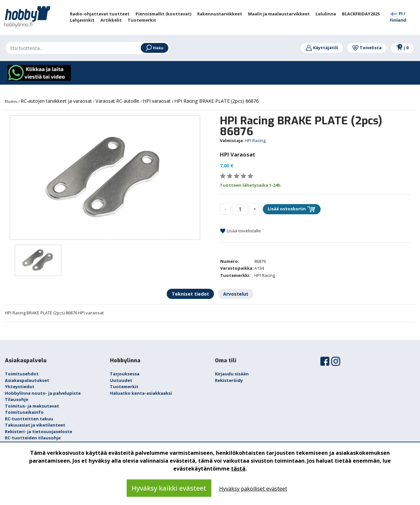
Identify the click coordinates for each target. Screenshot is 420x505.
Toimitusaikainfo (24, 412)
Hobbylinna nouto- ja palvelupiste (43, 393)
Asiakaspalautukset (27, 380)
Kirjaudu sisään (232, 374)
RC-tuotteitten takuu (29, 419)
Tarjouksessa (125, 374)
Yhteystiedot (20, 387)
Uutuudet (121, 380)
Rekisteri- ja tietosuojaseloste (39, 431)
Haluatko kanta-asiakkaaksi (141, 393)
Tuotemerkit (124, 387)
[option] (105, 178)
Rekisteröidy (229, 380)
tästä (238, 469)
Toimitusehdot (22, 374)
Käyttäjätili (322, 48)
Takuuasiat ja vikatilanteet (35, 425)
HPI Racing (255, 140)
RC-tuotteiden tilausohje (33, 438)
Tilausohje (17, 399)
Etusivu (12, 101)
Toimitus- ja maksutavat (32, 406)
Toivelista (367, 48)
